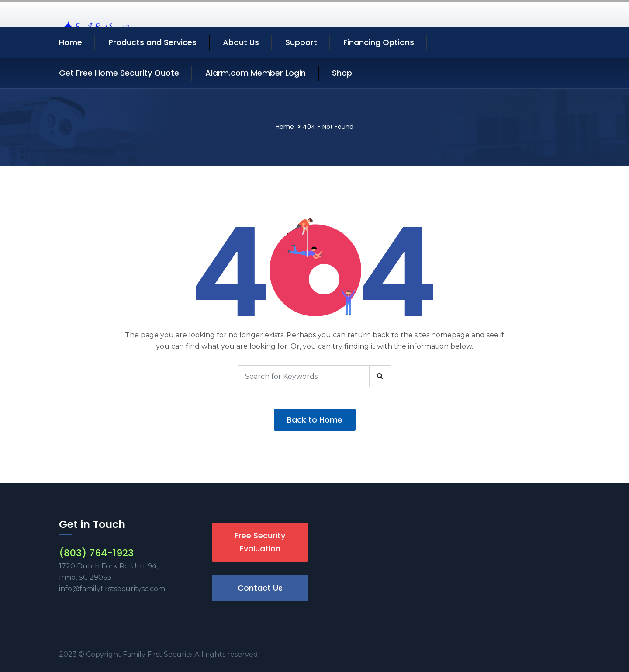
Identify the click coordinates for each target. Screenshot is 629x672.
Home (71, 42)
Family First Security (159, 654)
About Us (241, 42)
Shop (342, 73)
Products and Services (152, 42)
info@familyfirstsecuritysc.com (112, 589)
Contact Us (260, 588)
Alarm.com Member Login (256, 73)
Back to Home (315, 420)
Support (301, 42)
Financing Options (379, 42)
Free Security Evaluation (260, 542)
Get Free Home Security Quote (119, 73)
